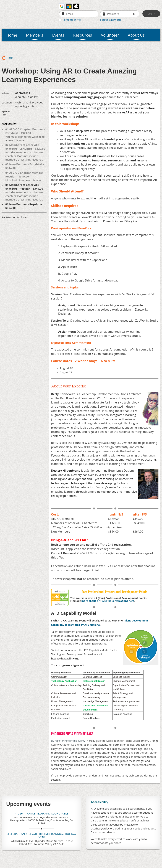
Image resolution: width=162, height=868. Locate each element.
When (5, 93)
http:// (55, 658)
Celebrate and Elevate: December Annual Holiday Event (41, 835)
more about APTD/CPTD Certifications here (108, 601)
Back (10, 58)
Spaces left (6, 113)
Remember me (72, 20)
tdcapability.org (69, 658)
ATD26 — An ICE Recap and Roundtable (41, 813)
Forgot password (110, 20)
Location (7, 102)
